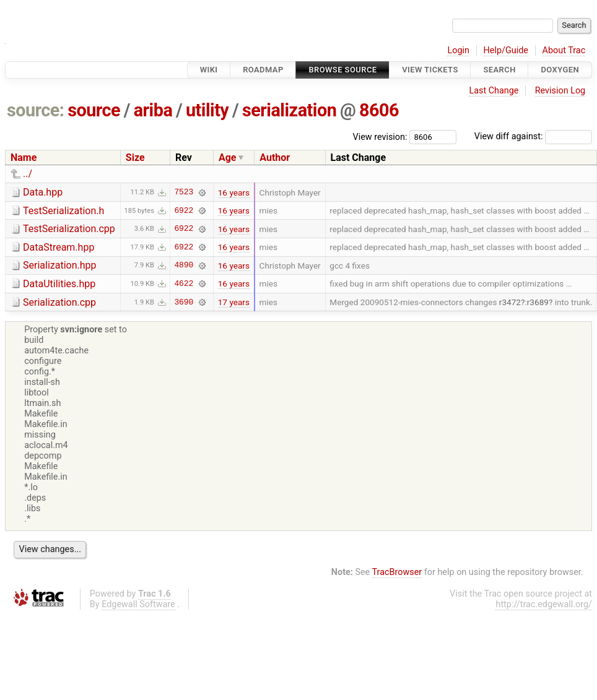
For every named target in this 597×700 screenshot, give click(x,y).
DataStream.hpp (59, 247)
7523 (184, 192)
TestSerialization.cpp (69, 229)
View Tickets (430, 70)
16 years (234, 192)
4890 (184, 266)
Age (228, 158)
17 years (234, 302)
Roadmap (263, 70)
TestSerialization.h (63, 211)
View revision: (380, 136)
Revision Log (560, 91)
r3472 (510, 302)
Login (458, 50)
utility (207, 110)
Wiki (209, 70)
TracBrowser (397, 572)
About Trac (564, 50)
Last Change (494, 91)
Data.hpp (43, 192)
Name (24, 158)
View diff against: (533, 136)
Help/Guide (506, 50)
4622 (184, 283)
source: (36, 110)
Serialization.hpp (60, 265)
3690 (184, 302)
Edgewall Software (138, 604)
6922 (184, 210)
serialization (289, 110)
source (94, 110)
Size (135, 158)
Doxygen (560, 70)
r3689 (538, 302)
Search (499, 70)
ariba (153, 110)
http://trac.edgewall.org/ (544, 604)
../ (28, 174)
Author (275, 158)
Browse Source (342, 70)
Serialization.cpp (59, 302)
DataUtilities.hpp (59, 284)
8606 (379, 110)
